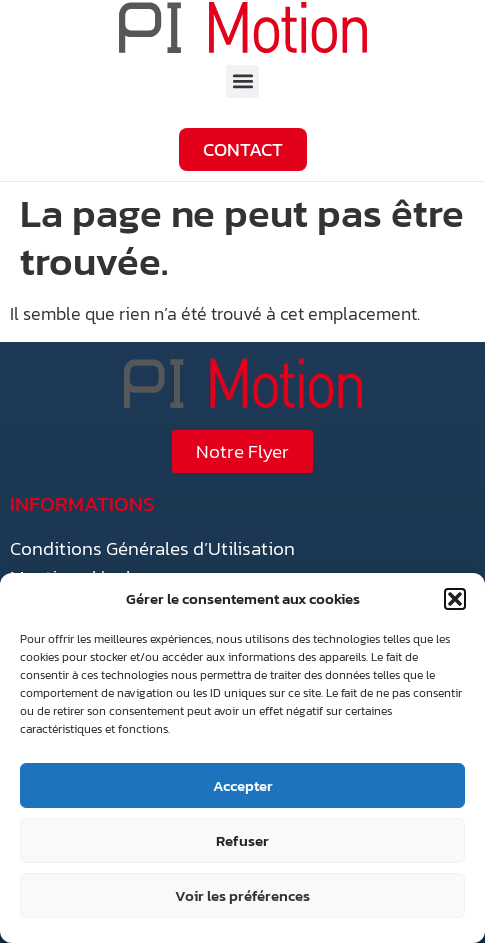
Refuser (242, 840)
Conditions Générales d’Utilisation (152, 548)
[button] (455, 599)
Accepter (243, 785)
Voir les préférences (242, 895)
